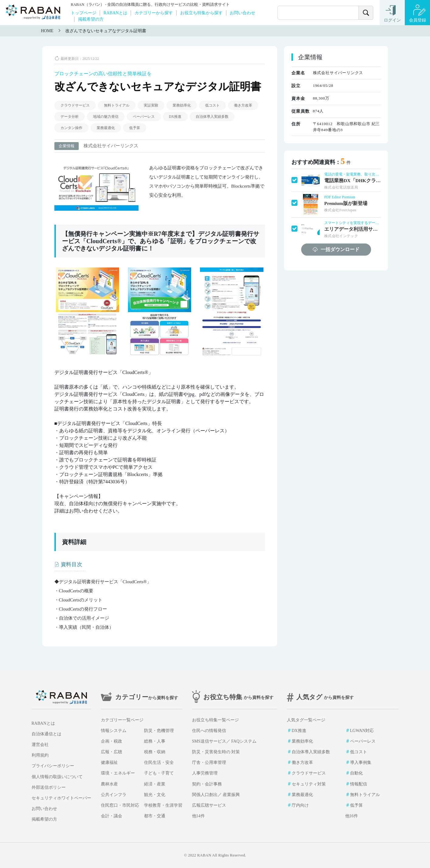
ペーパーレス (144, 117)
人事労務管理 (205, 773)
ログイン (392, 20)
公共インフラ (114, 795)
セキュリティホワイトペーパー (61, 798)
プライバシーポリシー (53, 766)
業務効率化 (182, 105)
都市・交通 (155, 816)
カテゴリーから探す (154, 13)
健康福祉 (109, 762)
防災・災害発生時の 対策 (216, 752)
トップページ (84, 13)
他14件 (198, 816)
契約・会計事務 (207, 784)
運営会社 (40, 745)
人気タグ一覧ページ (306, 720)
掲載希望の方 (91, 19)
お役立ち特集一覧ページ (215, 720)
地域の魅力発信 (106, 117)
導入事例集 (361, 762)
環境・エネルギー (118, 773)
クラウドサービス (75, 105)
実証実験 (151, 105)
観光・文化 (155, 795)
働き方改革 (243, 105)
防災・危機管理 (159, 731)
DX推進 (175, 117)
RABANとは (115, 13)
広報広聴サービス (209, 805)
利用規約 (40, 755)
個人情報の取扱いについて (57, 777)
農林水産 (109, 784)
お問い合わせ (243, 13)
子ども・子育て (159, 773)
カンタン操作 (71, 128)
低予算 (135, 128)
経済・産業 (155, 784)
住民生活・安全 (159, 762)
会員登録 (418, 20)
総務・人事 (155, 741)
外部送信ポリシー (49, 787)
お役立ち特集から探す (201, 13)
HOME (47, 31)
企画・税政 (112, 741)
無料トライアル (117, 105)
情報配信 (359, 784)
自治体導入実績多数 (212, 117)
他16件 (352, 816)
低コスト (212, 105)
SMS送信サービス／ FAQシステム (224, 741)
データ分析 (70, 117)
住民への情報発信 (209, 731)
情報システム (114, 731)
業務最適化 (106, 128)
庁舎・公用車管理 (209, 762)
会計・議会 (112, 816)
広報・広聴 (112, 752)
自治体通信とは (46, 734)
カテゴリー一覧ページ (122, 720)
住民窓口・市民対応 (120, 805)
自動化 (356, 773)
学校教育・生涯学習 (163, 805)
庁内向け (300, 805)
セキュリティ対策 (309, 784)
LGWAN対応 (362, 731)
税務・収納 (155, 752)
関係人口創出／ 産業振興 (216, 795)
